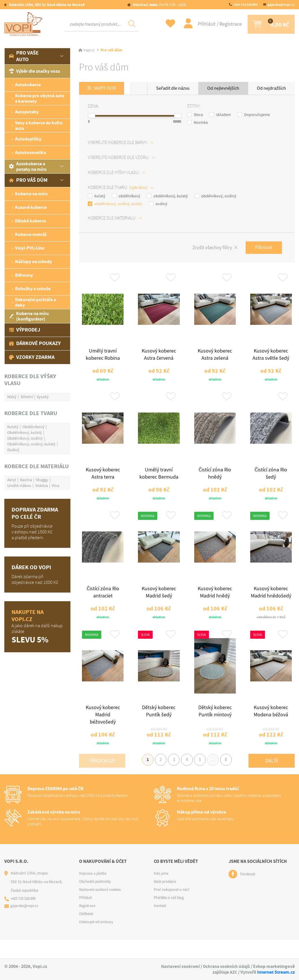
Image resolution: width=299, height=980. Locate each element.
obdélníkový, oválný (215, 196)
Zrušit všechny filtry (208, 249)
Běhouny (24, 275)
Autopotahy (27, 112)
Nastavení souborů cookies (102, 909)
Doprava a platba (94, 893)
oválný (158, 204)
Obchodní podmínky (97, 901)
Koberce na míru (31, 194)
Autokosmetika (30, 152)
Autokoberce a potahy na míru (28, 166)
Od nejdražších (271, 88)
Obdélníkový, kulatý (25, 432)
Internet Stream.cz (276, 972)
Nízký (12, 397)
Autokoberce (28, 85)
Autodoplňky (28, 139)
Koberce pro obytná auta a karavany (40, 98)
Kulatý (13, 427)
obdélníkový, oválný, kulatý (115, 204)
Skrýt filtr (107, 89)
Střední (27, 397)
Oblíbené (87, 933)
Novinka (197, 123)
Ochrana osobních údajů (226, 967)
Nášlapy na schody (33, 262)
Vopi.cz (89, 50)
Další (272, 778)
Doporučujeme (254, 115)
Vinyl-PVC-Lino (30, 248)
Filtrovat (262, 248)
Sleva (195, 115)
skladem (220, 115)
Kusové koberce (31, 207)
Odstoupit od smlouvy (98, 941)
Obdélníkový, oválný (25, 438)
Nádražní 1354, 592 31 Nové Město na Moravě (46, 5)
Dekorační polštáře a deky (35, 302)
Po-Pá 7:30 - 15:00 (159, 5)
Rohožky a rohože (33, 289)
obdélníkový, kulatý (167, 196)
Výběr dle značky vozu (34, 71)
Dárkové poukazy (35, 343)
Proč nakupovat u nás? (173, 909)
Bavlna (26, 480)
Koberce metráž (31, 234)
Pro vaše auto (24, 56)
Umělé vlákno (19, 486)
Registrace (223, 24)
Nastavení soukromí (179, 967)
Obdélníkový (33, 427)
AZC (233, 972)
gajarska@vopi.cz (281, 5)
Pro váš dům (28, 180)
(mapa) (43, 892)
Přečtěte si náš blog (171, 917)
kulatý (97, 196)
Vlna (55, 486)
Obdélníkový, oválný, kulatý (31, 444)
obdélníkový (126, 196)
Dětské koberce (30, 221)
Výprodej (25, 330)
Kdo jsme (162, 893)
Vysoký (43, 397)
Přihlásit (199, 24)
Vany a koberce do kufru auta (39, 125)
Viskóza (42, 486)
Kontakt (161, 925)
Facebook (248, 893)
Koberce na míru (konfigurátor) (29, 316)
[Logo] (25, 24)
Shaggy (42, 480)
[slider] (91, 116)
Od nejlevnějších (223, 88)
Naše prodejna (166, 901)
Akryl (12, 480)
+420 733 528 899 (245, 5)
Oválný (13, 450)
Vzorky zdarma (32, 357)
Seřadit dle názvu (173, 88)
